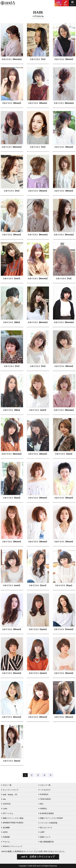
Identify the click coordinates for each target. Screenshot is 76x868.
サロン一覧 (6, 785)
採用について (45, 837)
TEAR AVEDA (45, 799)
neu (4, 799)
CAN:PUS (6, 804)
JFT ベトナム (7, 813)
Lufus (4, 809)
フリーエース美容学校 (48, 823)
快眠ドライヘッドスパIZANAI (51, 818)
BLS (41, 804)
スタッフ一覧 (45, 785)
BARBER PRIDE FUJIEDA (12, 823)
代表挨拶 (6, 837)
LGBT (42, 832)
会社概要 (6, 828)
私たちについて (45, 828)
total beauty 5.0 (9, 795)
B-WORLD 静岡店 (46, 813)
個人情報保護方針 (46, 842)
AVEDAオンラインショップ (12, 846)
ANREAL (43, 809)
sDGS (4, 832)
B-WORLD (43, 794)
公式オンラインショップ (38, 857)
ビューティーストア (10, 790)
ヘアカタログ (45, 790)
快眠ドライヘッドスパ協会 (12, 818)
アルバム (6, 842)
